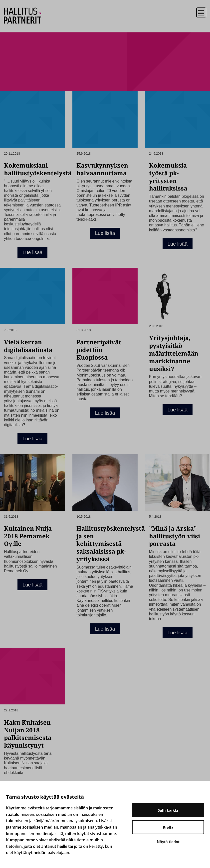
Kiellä (168, 827)
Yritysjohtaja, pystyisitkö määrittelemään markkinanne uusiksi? (174, 353)
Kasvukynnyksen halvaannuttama (102, 169)
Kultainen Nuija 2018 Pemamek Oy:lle (28, 536)
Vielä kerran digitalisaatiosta (28, 346)
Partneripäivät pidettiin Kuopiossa (99, 350)
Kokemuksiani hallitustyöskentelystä (38, 169)
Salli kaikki (168, 810)
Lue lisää (32, 252)
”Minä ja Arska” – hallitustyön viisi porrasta (175, 536)
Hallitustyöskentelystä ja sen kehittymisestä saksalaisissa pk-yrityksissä (111, 544)
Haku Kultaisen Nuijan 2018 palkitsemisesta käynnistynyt (28, 734)
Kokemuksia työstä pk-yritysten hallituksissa (168, 177)
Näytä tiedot (168, 842)
